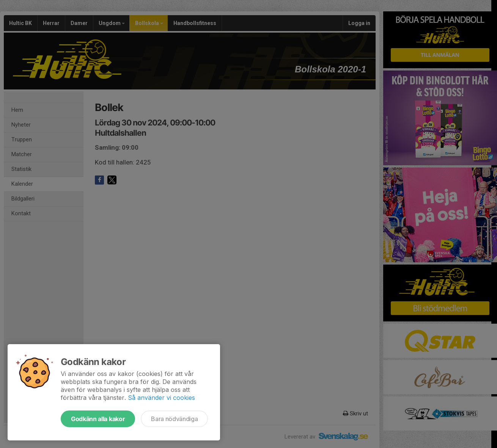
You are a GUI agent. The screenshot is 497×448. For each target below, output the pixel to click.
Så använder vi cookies (161, 398)
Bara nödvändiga (174, 419)
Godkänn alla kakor (98, 419)
